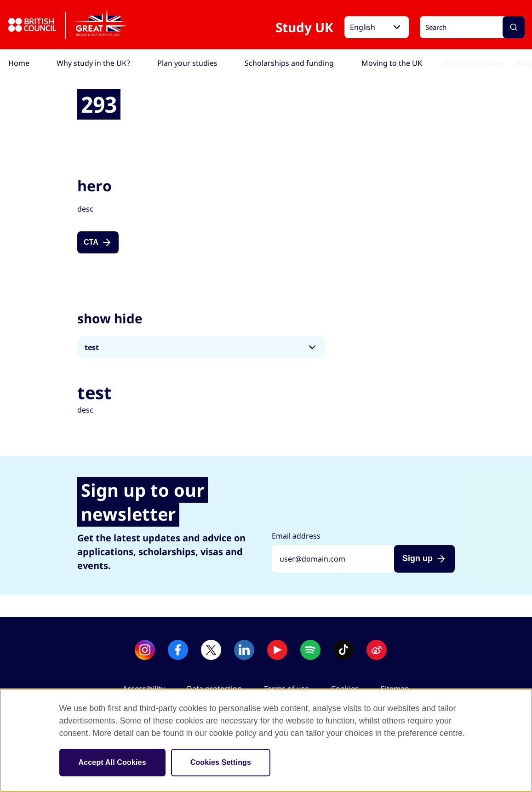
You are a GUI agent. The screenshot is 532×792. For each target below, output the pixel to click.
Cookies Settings (221, 762)
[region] (266, 740)
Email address (296, 536)
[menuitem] (19, 63)
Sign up (418, 558)
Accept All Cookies (112, 762)
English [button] (363, 27)
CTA (91, 242)
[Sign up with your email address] (333, 559)
